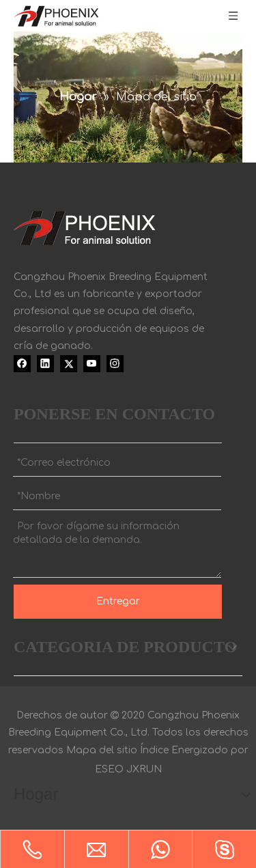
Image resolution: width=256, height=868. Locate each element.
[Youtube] (92, 363)
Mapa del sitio (102, 750)
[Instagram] (115, 363)
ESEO (109, 769)
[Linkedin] (45, 363)
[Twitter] (69, 363)
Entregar (118, 601)
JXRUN (144, 769)
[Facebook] (22, 363)
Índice (154, 750)
